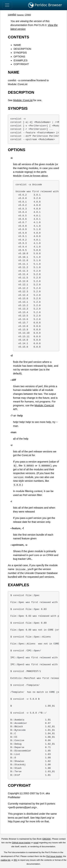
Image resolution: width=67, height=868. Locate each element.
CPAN (28, 15)
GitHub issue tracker (21, 843)
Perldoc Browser (45, 5)
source (21, 15)
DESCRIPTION (22, 49)
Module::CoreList (23, 100)
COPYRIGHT (21, 64)
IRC (16, 860)
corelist (12, 15)
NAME (17, 45)
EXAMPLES (21, 60)
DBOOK (47, 839)
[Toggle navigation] (7, 5)
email (36, 843)
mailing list (5, 860)
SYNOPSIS (20, 53)
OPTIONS (19, 57)
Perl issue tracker (54, 856)
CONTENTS (18, 37)
